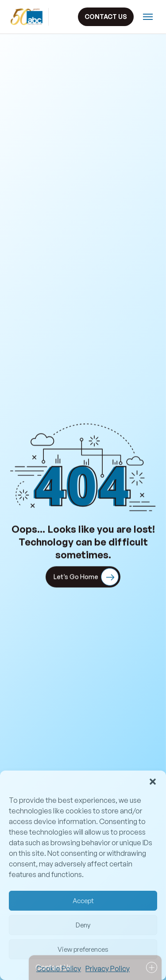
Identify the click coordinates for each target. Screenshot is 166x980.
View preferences (83, 949)
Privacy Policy (108, 969)
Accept (83, 901)
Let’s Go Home (86, 577)
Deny (83, 925)
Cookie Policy (59, 969)
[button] (153, 782)
